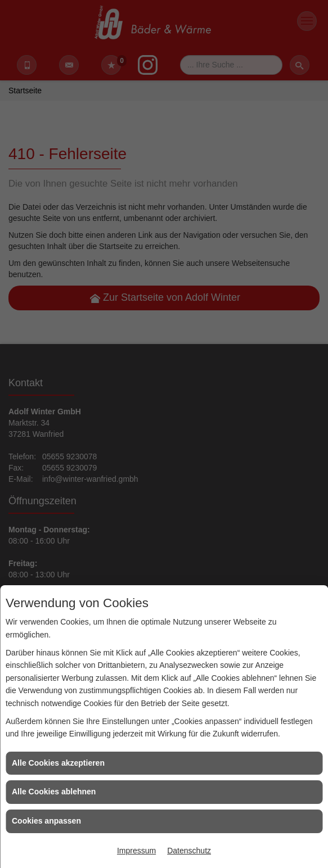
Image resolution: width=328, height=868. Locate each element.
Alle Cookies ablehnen (54, 792)
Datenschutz (189, 851)
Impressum (136, 851)
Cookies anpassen (46, 821)
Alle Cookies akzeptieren (58, 763)
